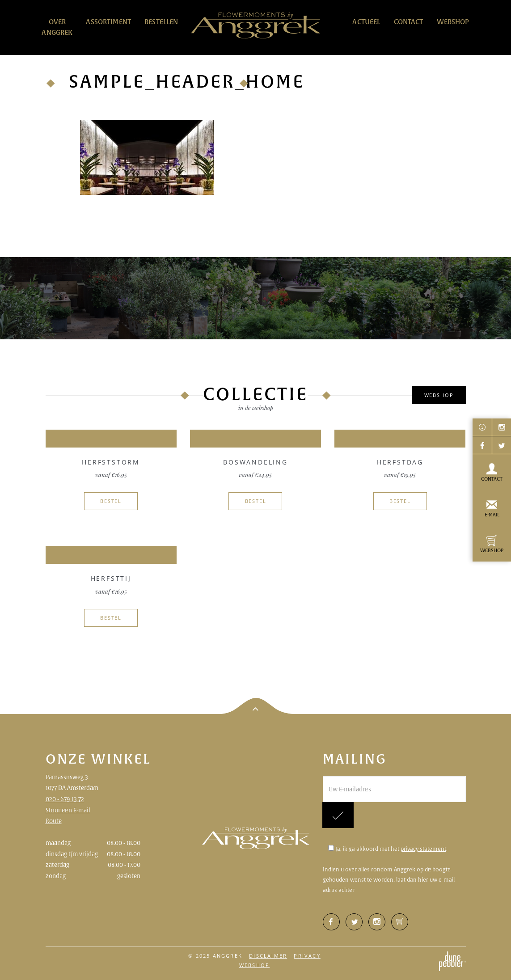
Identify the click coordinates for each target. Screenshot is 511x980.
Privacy (307, 956)
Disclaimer (268, 956)
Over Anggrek (57, 27)
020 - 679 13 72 (65, 799)
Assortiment (108, 22)
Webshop (453, 22)
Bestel (111, 501)
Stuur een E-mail (68, 810)
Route (54, 821)
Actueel (366, 22)
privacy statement (423, 849)
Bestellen (161, 22)
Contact (409, 22)
